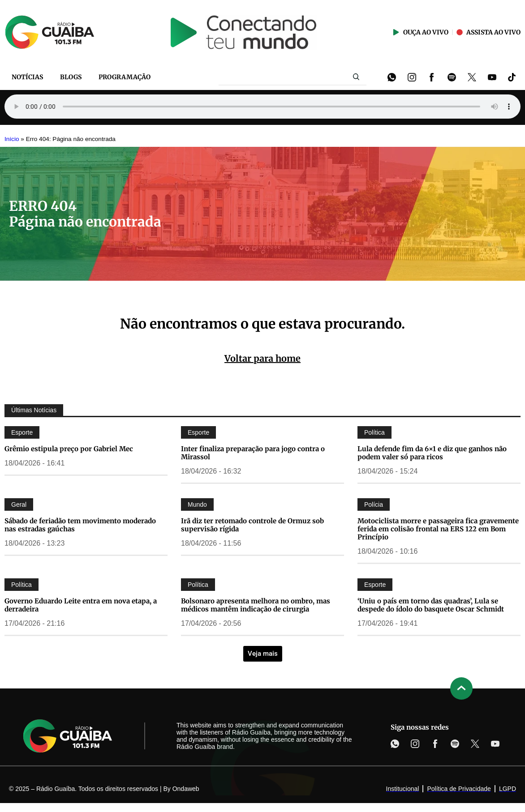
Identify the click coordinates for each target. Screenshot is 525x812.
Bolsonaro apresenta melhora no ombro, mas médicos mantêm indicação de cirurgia (256, 605)
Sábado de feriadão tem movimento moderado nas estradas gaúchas (80, 525)
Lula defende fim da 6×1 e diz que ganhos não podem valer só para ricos (432, 453)
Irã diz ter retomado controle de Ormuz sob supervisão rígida (252, 525)
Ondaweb (186, 789)
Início (12, 139)
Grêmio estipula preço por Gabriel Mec (69, 449)
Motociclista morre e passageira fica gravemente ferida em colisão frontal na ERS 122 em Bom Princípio (438, 529)
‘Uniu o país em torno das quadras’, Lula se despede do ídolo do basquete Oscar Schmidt (431, 605)
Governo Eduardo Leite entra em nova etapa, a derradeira (81, 605)
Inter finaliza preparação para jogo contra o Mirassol (253, 453)
